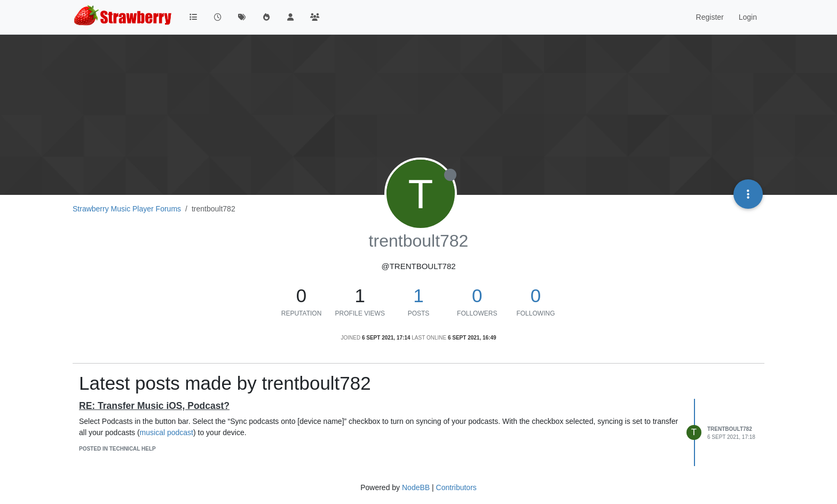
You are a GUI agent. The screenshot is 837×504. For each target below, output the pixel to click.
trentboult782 (730, 429)
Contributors (456, 487)
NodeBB (416, 487)
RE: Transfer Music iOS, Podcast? (154, 406)
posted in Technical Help (117, 449)
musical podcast (167, 432)
